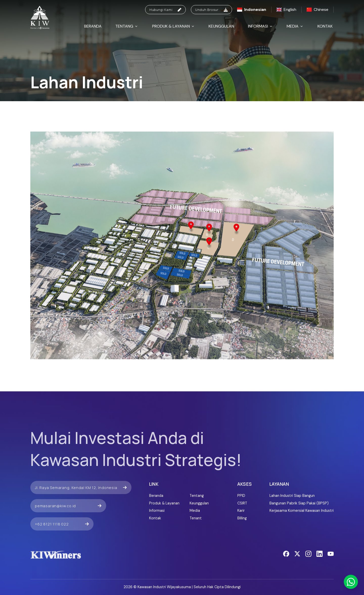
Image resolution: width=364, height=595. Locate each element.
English (286, 9)
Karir (241, 511)
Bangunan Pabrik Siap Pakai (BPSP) (299, 503)
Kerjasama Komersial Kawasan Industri (302, 511)
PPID (241, 496)
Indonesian (252, 9)
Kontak (325, 26)
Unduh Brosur (211, 10)
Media (295, 26)
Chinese (317, 9)
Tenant (196, 518)
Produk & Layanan (174, 26)
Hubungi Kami (166, 10)
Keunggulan (221, 26)
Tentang (127, 26)
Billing (242, 518)
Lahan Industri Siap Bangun (292, 496)
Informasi (260, 26)
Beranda (93, 26)
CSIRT (242, 503)
